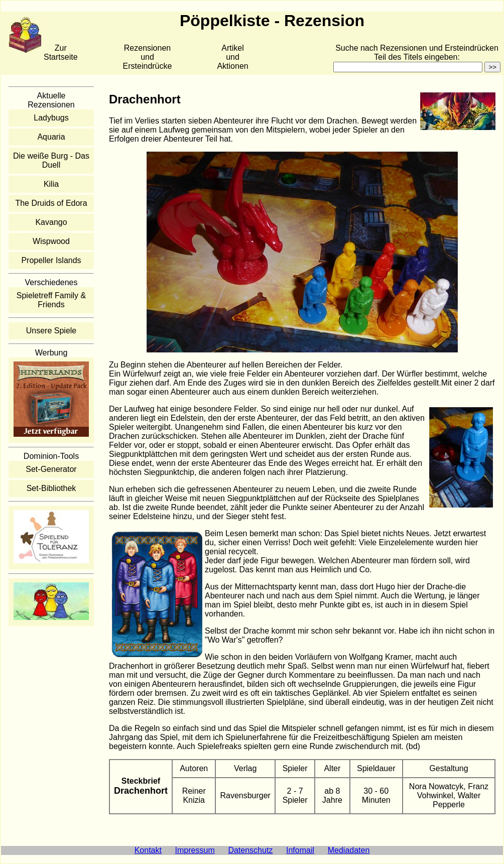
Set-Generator (51, 469)
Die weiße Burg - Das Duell (51, 160)
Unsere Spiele (51, 331)
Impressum (195, 850)
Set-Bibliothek (51, 488)
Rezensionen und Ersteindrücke (148, 57)
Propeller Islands (51, 260)
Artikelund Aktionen (232, 57)
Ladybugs (51, 118)
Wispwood (51, 241)
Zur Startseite (61, 52)
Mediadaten (349, 850)
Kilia (51, 184)
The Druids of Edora (51, 203)
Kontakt (148, 850)
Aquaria (51, 137)
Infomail (300, 850)
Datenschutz (250, 850)
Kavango (51, 222)
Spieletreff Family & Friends (51, 300)
